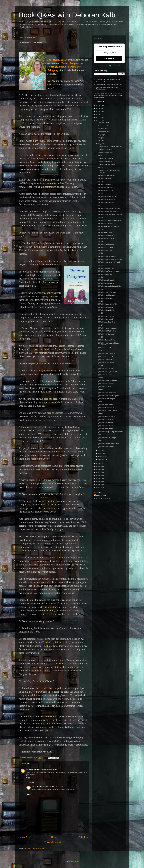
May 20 (100, 289)
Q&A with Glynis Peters (106, 420)
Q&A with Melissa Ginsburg (107, 408)
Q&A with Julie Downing (106, 190)
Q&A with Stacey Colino (106, 316)
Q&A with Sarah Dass (105, 375)
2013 (98, 484)
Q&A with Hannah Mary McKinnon (109, 208)
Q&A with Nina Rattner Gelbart (108, 271)
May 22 (100, 265)
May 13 (100, 378)
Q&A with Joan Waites (105, 187)
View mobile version (54, 842)
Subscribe (109, 58)
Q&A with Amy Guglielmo (106, 322)
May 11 (100, 402)
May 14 (100, 366)
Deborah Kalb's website (104, 82)
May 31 (100, 155)
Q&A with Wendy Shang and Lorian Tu (111, 432)
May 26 (100, 217)
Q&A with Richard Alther (106, 423)
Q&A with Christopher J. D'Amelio (109, 262)
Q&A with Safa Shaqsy (105, 274)
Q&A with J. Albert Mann (106, 360)
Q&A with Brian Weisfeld (106, 202)
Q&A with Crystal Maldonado (107, 328)
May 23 (100, 253)
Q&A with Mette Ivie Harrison (107, 196)
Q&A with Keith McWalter (106, 164)
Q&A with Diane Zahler (105, 426)
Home (54, 837)
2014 (98, 481)
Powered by (109, 66)
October (101, 129)
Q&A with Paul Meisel (105, 161)
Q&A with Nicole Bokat (105, 307)
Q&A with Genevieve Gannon (108, 357)
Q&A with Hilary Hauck (105, 247)
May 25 (100, 229)
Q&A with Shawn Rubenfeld (107, 304)
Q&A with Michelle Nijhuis (106, 417)
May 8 (100, 441)
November (102, 126)
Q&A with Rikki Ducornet (106, 244)
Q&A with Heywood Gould (107, 175)
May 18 (100, 313)
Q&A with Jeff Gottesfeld (106, 429)
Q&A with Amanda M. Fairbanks (109, 226)
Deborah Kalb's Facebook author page (109, 84)
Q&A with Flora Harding (106, 283)
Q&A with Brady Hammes (106, 354)
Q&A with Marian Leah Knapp (108, 211)
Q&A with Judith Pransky (106, 238)
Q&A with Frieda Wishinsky (107, 348)
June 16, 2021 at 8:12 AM (54, 786)
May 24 (100, 241)
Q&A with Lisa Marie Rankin (107, 411)
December (102, 123)
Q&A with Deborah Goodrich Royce (110, 259)
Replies (31, 782)
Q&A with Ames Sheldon (106, 369)
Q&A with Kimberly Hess (106, 268)
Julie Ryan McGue (57, 60)
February (101, 457)
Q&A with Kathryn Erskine (106, 310)
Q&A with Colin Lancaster (106, 334)
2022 (98, 117)
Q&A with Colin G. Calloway (107, 381)
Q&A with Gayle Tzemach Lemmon (110, 146)
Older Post (84, 837)
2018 (98, 469)
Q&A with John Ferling (105, 149)
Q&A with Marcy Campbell (107, 399)
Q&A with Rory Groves (105, 235)
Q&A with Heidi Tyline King (107, 331)
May (100, 144)
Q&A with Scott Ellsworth (106, 295)
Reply (28, 778)
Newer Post (24, 837)
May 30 (100, 167)
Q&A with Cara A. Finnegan (107, 292)
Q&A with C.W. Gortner (106, 184)
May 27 (100, 205)
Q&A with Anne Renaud (106, 280)
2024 (98, 111)
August (101, 135)
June (100, 141)
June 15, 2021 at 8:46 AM (49, 769)
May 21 (100, 277)
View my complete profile (102, 498)
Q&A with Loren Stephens (106, 384)
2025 (98, 108)
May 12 (100, 390)
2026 (98, 105)
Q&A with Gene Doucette (106, 199)
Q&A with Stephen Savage (107, 438)
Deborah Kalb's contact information (108, 79)
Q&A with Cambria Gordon (107, 256)
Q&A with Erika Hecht (105, 178)
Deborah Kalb (37, 786)
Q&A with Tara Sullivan (105, 158)
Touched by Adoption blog (56, 642)
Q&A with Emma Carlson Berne (108, 444)
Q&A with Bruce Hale (105, 250)
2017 (98, 472)
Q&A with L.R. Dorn (104, 387)
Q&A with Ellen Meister (105, 223)
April (100, 450)
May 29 (100, 181)
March (100, 453)
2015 (98, 478)
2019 (98, 466)
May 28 (100, 193)
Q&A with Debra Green (105, 152)
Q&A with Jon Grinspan (106, 405)
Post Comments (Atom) (36, 849)
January (101, 459)
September (102, 132)
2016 (98, 475)
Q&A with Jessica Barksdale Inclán (110, 286)
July (100, 138)
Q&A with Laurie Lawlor (106, 363)
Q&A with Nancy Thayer (106, 447)
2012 (98, 487)
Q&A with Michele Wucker (106, 340)
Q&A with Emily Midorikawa (107, 393)
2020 (98, 463)
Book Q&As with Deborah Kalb (67, 15)
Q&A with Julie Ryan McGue (107, 372)
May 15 (100, 351)
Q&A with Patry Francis (106, 319)
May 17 (100, 325)
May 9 (100, 435)
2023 (98, 114)
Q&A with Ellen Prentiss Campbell (109, 220)
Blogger (76, 861)
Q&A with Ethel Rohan (105, 298)
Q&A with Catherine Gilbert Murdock (110, 214)
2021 (98, 120)
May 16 (100, 337)
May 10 (100, 414)
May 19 (100, 301)
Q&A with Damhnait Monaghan (108, 396)
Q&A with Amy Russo (105, 232)
